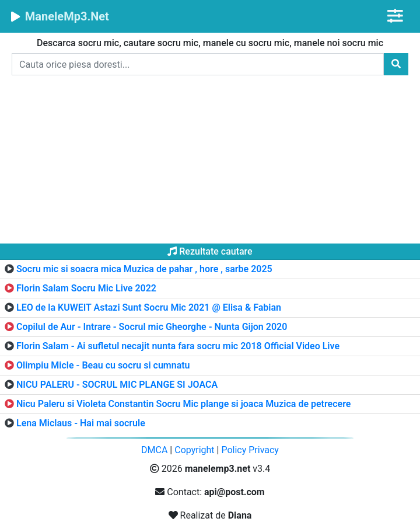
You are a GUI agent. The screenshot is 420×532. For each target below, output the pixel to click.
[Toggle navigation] (395, 16)
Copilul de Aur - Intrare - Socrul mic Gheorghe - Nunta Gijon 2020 (152, 327)
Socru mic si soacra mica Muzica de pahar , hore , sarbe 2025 (144, 269)
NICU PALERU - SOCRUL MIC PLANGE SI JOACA (117, 385)
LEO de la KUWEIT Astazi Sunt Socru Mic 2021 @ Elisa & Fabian (149, 307)
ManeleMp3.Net (59, 16)
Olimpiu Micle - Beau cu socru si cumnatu (103, 365)
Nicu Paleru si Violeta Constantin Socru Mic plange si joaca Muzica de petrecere (183, 404)
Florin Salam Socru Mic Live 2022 (86, 288)
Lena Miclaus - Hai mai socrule (81, 423)
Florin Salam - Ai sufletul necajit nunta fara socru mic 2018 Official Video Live (178, 346)
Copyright (194, 450)
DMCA (154, 450)
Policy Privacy (250, 450)
